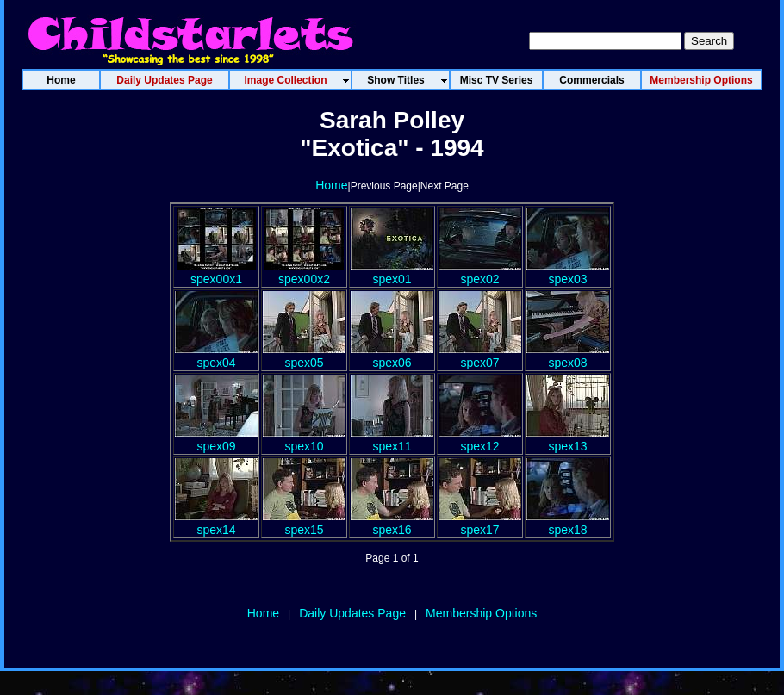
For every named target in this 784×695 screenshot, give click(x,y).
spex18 (568, 523)
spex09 (216, 439)
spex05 (304, 356)
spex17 (480, 523)
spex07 (480, 356)
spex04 (216, 356)
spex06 (392, 356)
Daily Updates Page (352, 613)
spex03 (568, 272)
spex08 (568, 356)
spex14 (216, 523)
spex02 (480, 272)
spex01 (392, 272)
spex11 (392, 439)
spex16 (392, 523)
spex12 (480, 439)
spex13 (568, 439)
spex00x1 (216, 272)
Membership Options (481, 613)
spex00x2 (304, 272)
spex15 (304, 523)
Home (331, 185)
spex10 (304, 439)
